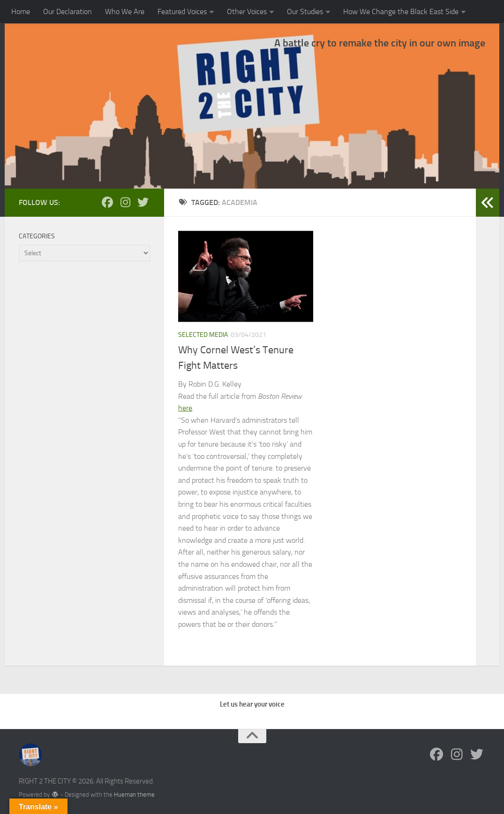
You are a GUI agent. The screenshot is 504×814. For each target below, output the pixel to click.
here (185, 408)
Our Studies (305, 11)
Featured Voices (182, 11)
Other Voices (247, 11)
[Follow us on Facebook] (107, 202)
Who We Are (125, 11)
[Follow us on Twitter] (143, 202)
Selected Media (203, 335)
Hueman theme (134, 795)
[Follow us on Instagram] (125, 202)
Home (21, 11)
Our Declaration (68, 11)
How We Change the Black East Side (401, 11)
